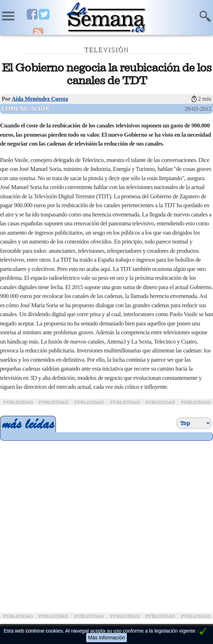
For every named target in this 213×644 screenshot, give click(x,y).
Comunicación (25, 109)
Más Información (106, 638)
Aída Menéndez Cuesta (40, 99)
